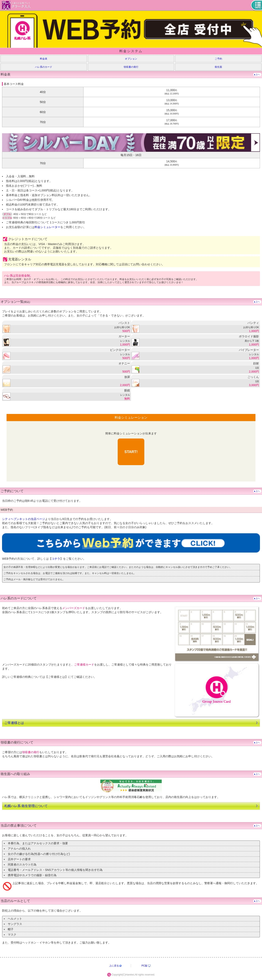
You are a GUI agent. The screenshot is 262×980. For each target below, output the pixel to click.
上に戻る (114, 966)
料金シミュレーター (47, 227)
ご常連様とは (14, 723)
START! (131, 452)
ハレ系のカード (44, 67)
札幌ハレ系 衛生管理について (26, 806)
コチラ (56, 559)
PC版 (144, 966)
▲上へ (257, 74)
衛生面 (218, 67)
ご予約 (218, 59)
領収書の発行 (131, 67)
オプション (131, 59)
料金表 (44, 59)
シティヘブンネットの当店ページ (24, 519)
